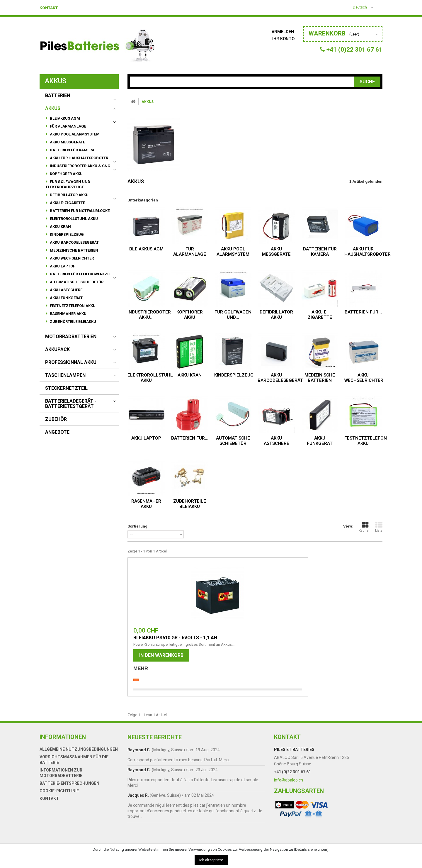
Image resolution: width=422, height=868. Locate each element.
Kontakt (51, 8)
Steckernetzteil (66, 388)
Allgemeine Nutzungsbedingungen (79, 761)
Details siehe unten (311, 849)
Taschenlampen (65, 375)
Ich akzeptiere (211, 860)
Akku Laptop (62, 266)
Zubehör (56, 419)
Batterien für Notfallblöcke (79, 211)
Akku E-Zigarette (67, 203)
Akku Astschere (66, 290)
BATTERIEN (58, 96)
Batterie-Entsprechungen (69, 795)
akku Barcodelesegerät (74, 242)
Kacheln (365, 527)
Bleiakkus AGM (64, 118)
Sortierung (137, 526)
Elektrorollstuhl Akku (73, 219)
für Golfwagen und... (233, 315)
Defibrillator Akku (69, 195)
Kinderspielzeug (66, 234)
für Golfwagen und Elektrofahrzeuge (68, 184)
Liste (379, 527)
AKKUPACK (57, 350)
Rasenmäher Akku (68, 314)
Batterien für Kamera (72, 150)
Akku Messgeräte (67, 142)
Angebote (57, 432)
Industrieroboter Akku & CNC (80, 166)
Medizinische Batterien (74, 250)
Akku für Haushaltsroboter (79, 158)
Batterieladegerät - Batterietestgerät (71, 404)
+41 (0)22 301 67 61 (292, 784)
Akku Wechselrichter (71, 258)
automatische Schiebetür (76, 282)
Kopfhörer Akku (66, 174)
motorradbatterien (71, 337)
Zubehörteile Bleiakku (73, 322)
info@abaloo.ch (289, 792)
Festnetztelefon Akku (72, 306)
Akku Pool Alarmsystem (74, 134)
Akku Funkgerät (66, 298)
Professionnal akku (71, 362)
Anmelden (283, 32)
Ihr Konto (284, 39)
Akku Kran (60, 227)
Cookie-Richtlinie (59, 803)
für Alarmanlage (68, 126)
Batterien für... (363, 312)
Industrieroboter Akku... (149, 315)
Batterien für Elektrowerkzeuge (83, 274)
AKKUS (53, 108)
